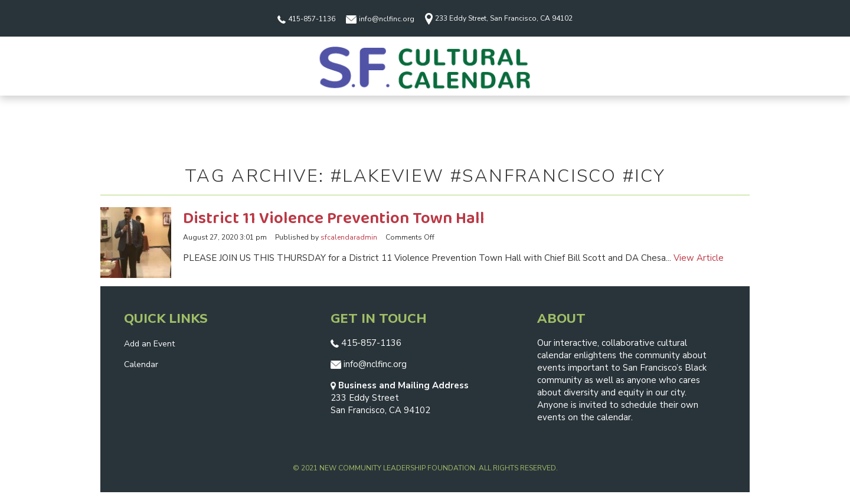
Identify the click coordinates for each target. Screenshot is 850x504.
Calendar (141, 364)
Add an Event (149, 344)
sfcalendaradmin (349, 237)
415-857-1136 (306, 19)
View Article (699, 258)
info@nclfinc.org (380, 19)
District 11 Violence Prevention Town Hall (334, 218)
